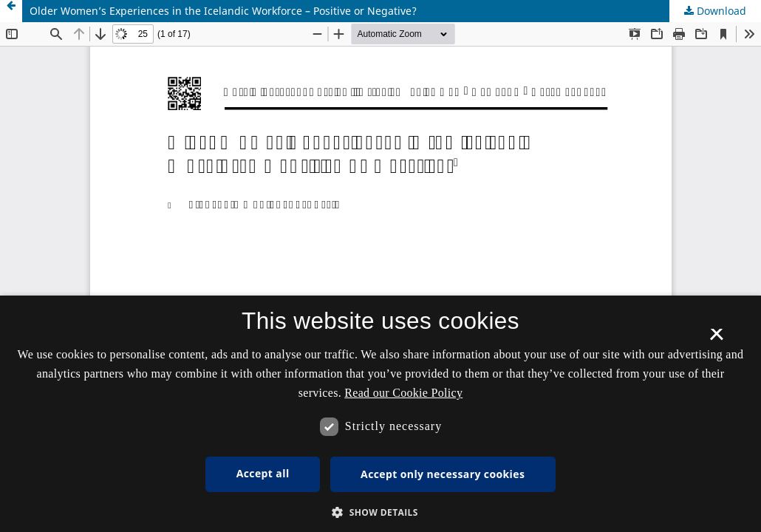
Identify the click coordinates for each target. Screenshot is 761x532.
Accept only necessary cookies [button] (443, 474)
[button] (380, 512)
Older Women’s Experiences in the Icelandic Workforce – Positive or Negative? (223, 11)
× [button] (716, 339)
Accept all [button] (263, 473)
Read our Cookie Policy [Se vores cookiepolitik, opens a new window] (403, 393)
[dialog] (380, 414)
